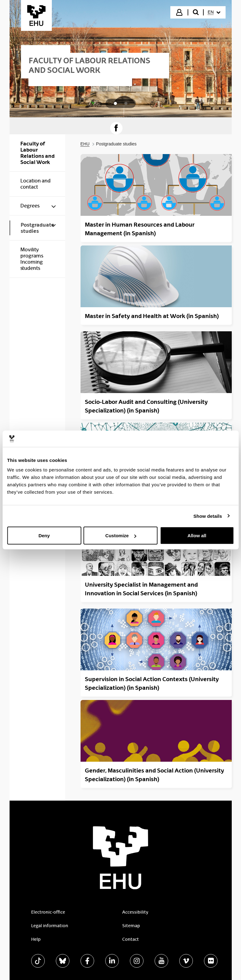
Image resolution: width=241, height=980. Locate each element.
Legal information (50, 926)
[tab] (115, 103)
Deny (44, 536)
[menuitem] (214, 12)
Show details (208, 516)
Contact (131, 939)
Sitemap (131, 926)
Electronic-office (48, 912)
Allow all (197, 536)
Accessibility (135, 912)
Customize (121, 536)
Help (36, 939)
